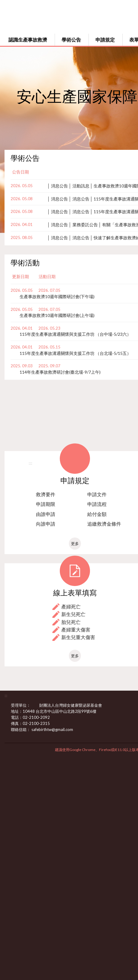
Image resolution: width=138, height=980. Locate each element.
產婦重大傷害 (76, 630)
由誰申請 (46, 514)
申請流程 (97, 504)
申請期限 (46, 504)
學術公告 (71, 40)
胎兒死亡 (71, 622)
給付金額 (97, 514)
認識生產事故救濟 (28, 40)
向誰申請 (46, 524)
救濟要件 (46, 494)
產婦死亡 (71, 606)
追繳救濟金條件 (104, 524)
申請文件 (97, 494)
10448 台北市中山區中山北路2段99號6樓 (63, 711)
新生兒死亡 (73, 614)
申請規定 (105, 40)
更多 (75, 544)
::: (30, 463)
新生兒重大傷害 (78, 637)
